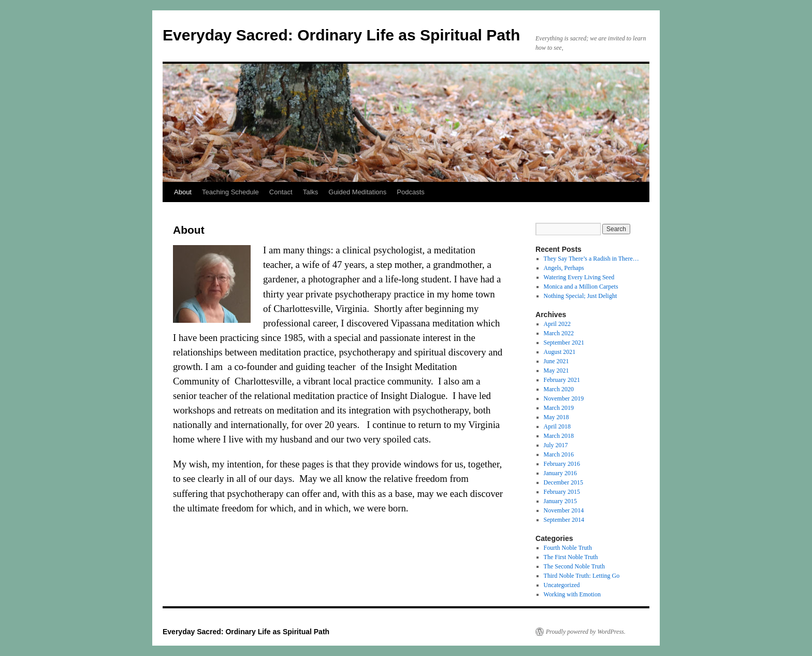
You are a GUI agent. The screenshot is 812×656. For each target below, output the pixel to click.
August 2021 (560, 352)
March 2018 (559, 436)
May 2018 (556, 417)
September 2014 (564, 520)
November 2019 (564, 398)
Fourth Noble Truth (568, 548)
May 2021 (556, 370)
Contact (281, 192)
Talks (311, 192)
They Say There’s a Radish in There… (591, 259)
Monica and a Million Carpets (581, 287)
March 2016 (559, 454)
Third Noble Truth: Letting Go (582, 576)
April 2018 (557, 426)
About (183, 192)
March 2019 (559, 408)
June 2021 (556, 361)
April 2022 (557, 324)
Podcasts (410, 192)
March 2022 (559, 333)
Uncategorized (562, 585)
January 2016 (560, 473)
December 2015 (563, 482)
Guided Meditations (357, 192)
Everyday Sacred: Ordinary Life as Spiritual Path (341, 35)
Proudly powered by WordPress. (586, 632)
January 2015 (560, 501)
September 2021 (564, 343)
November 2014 (564, 510)
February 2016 (562, 464)
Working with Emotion (572, 594)
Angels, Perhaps (564, 268)
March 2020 (559, 389)
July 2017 (556, 445)
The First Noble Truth (571, 557)
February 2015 (562, 492)
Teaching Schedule (230, 192)
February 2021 (562, 380)
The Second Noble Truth (574, 566)
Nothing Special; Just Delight (581, 296)
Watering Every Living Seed (579, 277)
